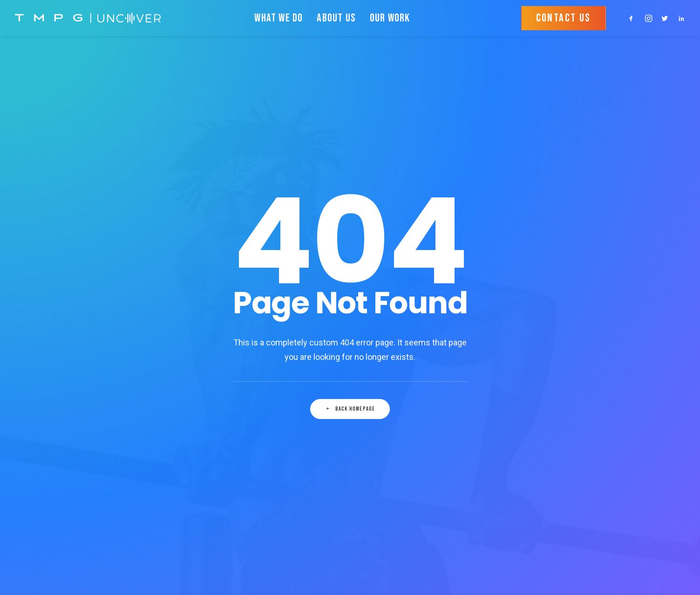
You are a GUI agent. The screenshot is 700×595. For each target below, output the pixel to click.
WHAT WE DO (279, 18)
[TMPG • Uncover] (88, 18)
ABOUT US (336, 18)
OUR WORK (390, 18)
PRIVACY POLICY (254, 416)
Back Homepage (350, 279)
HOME (237, 392)
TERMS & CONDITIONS (262, 428)
